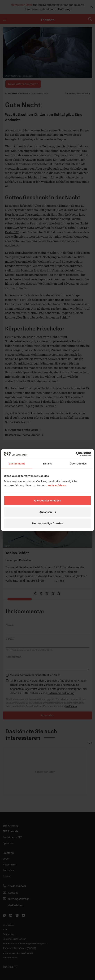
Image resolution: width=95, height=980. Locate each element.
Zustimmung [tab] (17, 463)
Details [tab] (47, 463)
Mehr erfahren (57, 485)
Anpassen (48, 512)
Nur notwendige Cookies (47, 523)
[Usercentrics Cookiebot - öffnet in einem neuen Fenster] (76, 454)
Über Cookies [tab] (78, 463)
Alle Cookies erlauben (48, 501)
